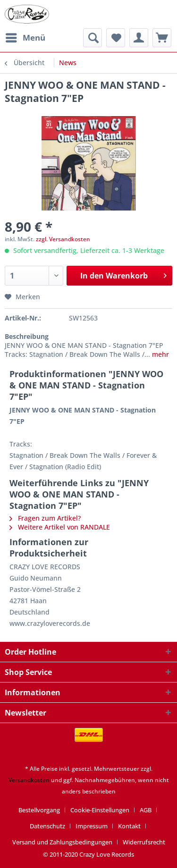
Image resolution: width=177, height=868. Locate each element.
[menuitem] (25, 38)
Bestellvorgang (39, 810)
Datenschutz (47, 826)
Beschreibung (27, 336)
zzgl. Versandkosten (63, 239)
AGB (146, 810)
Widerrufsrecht (144, 842)
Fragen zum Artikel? (45, 518)
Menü (25, 37)
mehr (160, 354)
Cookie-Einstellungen (100, 810)
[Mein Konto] (139, 38)
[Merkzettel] (116, 38)
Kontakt (129, 826)
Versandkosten (29, 780)
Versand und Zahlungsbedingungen (62, 842)
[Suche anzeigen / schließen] (93, 38)
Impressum (92, 826)
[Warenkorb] (162, 38)
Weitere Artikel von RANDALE (60, 527)
